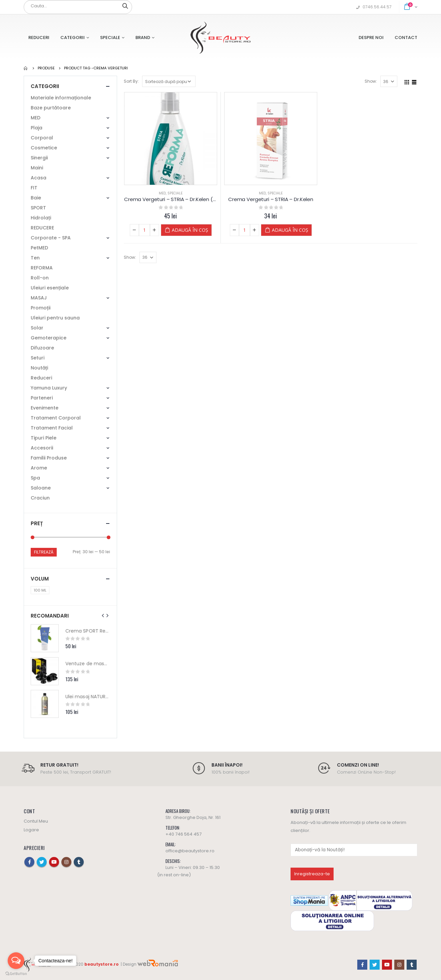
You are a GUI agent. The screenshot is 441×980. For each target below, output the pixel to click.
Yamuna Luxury (49, 388)
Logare (31, 830)
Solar (37, 328)
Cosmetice (44, 148)
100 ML (40, 590)
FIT (34, 188)
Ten (35, 258)
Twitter (42, 862)
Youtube (54, 862)
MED (162, 193)
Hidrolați (41, 218)
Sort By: (131, 81)
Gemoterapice (49, 338)
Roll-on (40, 278)
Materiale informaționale (61, 98)
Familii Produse (49, 458)
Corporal (42, 138)
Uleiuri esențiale (50, 288)
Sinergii (39, 158)
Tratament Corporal (56, 418)
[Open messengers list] (16, 961)
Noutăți (39, 368)
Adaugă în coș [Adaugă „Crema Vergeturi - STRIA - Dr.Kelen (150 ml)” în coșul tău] (190, 230)
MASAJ (39, 298)
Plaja (37, 128)
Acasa (39, 178)
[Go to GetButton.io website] (16, 973)
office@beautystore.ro (190, 851)
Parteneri (42, 398)
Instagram (66, 862)
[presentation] (103, 616)
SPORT (38, 208)
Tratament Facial (52, 428)
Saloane (41, 488)
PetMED (39, 248)
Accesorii (42, 448)
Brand (143, 38)
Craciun (40, 498)
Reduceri (39, 38)
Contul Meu (36, 821)
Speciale (110, 38)
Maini (37, 168)
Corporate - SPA (51, 238)
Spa (35, 478)
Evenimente (45, 408)
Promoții (41, 308)
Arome (39, 468)
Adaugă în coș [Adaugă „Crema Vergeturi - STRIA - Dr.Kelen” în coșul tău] (290, 230)
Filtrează (44, 552)
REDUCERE (42, 228)
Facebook (29, 862)
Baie (36, 198)
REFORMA (42, 268)
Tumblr (79, 862)
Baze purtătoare (51, 108)
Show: (371, 81)
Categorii (73, 38)
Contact (406, 38)
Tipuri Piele (44, 438)
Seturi (38, 358)
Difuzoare (42, 348)
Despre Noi (371, 38)
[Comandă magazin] (169, 81)
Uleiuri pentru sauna (55, 318)
